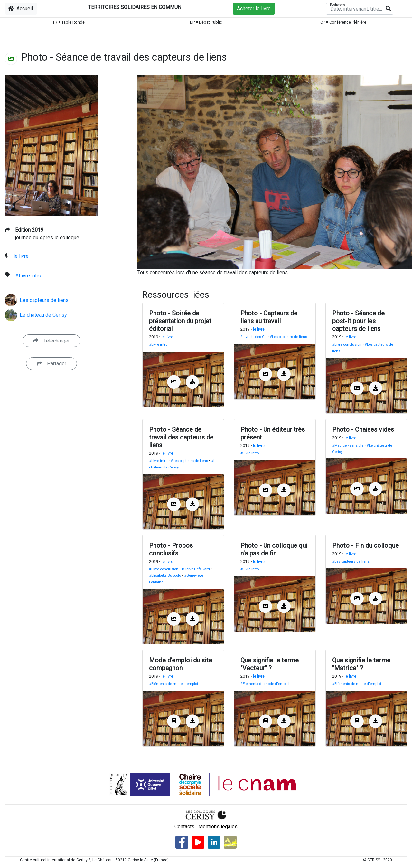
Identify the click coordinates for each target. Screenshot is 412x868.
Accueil (20, 9)
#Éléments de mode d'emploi (173, 684)
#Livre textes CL (253, 337)
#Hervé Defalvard (196, 569)
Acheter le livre (254, 9)
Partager (51, 364)
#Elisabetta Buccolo (165, 576)
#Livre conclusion (347, 345)
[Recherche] (360, 9)
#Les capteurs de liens (288, 337)
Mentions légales (218, 827)
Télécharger (51, 341)
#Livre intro (28, 276)
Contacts (184, 827)
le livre (21, 256)
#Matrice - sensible (348, 445)
